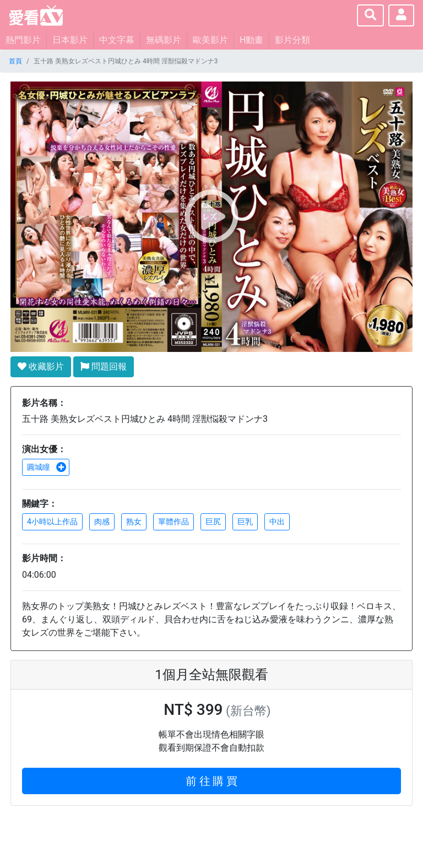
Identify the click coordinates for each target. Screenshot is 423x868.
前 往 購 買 (212, 781)
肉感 (102, 522)
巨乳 (245, 522)
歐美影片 (210, 40)
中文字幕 (117, 40)
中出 (277, 522)
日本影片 (70, 40)
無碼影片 (164, 40)
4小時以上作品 (52, 522)
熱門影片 (23, 40)
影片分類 (292, 40)
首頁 (15, 61)
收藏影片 (41, 367)
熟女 (134, 522)
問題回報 (104, 367)
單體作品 (173, 522)
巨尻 (213, 522)
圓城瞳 (47, 467)
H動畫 (251, 40)
